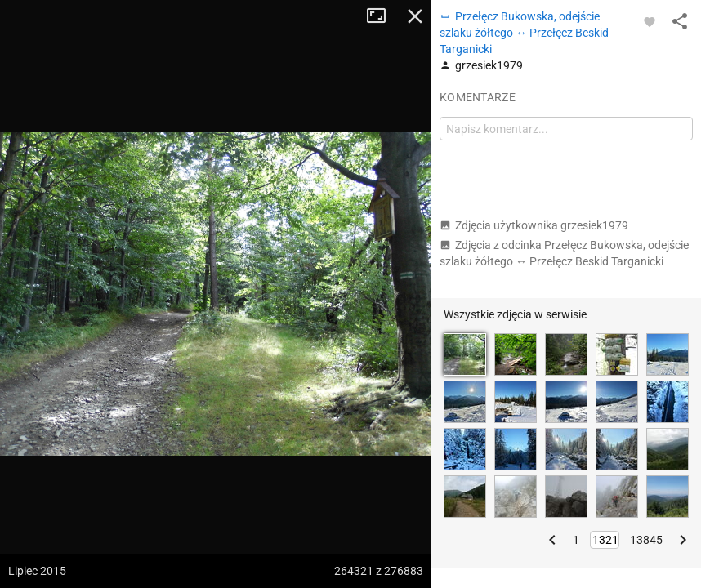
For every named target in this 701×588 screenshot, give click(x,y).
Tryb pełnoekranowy (382, 16)
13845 (646, 540)
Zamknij (415, 16)
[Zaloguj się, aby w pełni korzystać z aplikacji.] (650, 21)
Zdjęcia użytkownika (534, 225)
